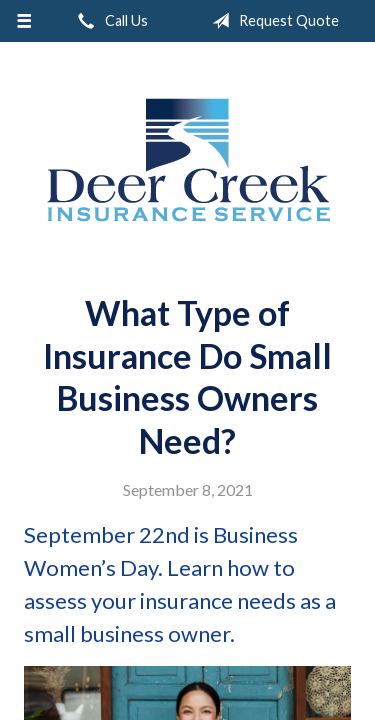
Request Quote (271, 21)
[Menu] (24, 21)
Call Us (109, 21)
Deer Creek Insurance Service (188, 160)
